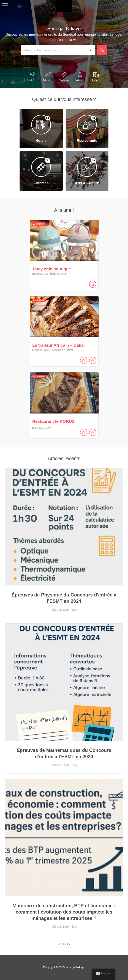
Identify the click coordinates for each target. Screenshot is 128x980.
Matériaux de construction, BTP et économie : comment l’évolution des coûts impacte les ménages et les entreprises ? (64, 910)
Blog (74, 608)
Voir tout (63, 943)
